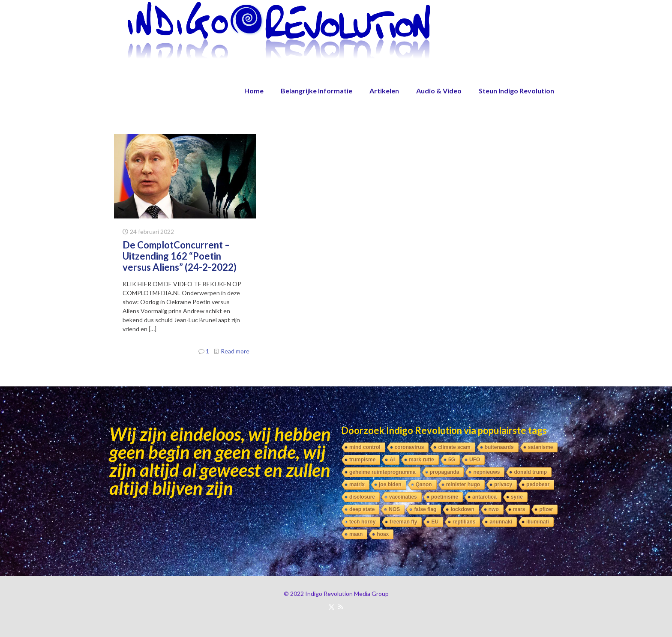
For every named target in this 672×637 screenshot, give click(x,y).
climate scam (454, 447)
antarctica (484, 497)
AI (392, 460)
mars (519, 509)
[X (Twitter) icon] (331, 607)
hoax (383, 534)
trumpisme (362, 460)
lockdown (462, 509)
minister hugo (463, 484)
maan (356, 534)
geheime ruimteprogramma (382, 472)
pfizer (546, 509)
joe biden (390, 484)
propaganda (445, 472)
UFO (475, 460)
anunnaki (501, 522)
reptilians (464, 522)
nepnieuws (486, 472)
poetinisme (445, 497)
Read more (235, 351)
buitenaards (499, 447)
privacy (503, 484)
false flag (425, 509)
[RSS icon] (340, 607)
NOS (394, 509)
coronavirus (409, 447)
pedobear (538, 484)
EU (435, 522)
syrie (517, 497)
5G (452, 460)
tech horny (362, 522)
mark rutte (421, 460)
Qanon (424, 484)
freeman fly (403, 522)
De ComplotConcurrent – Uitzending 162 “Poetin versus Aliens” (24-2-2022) (180, 256)
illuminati (538, 522)
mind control (365, 447)
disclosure (362, 497)
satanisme (541, 447)
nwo (494, 509)
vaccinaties (403, 497)
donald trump (530, 472)
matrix (357, 484)
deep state (362, 509)
